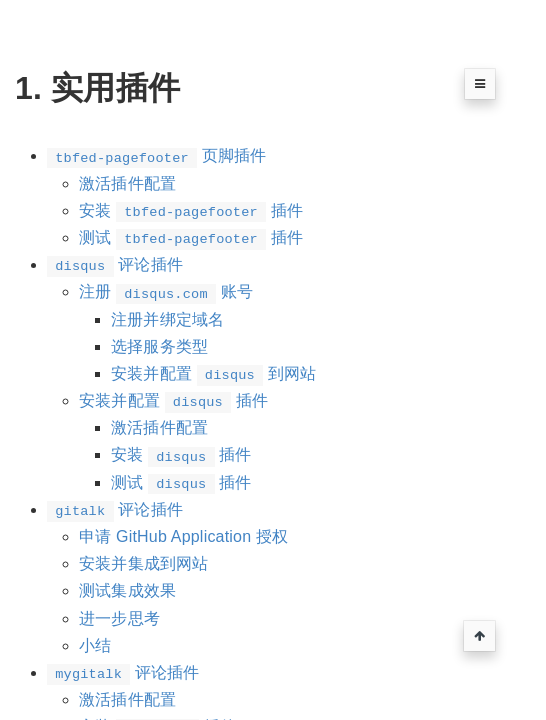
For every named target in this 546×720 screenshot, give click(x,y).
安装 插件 (191, 210)
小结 (95, 645)
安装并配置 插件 (173, 400)
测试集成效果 (127, 590)
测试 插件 (191, 237)
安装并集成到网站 (144, 563)
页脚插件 (157, 155)
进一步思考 (119, 618)
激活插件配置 (127, 183)
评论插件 (115, 264)
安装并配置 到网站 (213, 373)
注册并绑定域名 (167, 319)
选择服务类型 (159, 346)
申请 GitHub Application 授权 (183, 536)
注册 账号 (166, 291)
